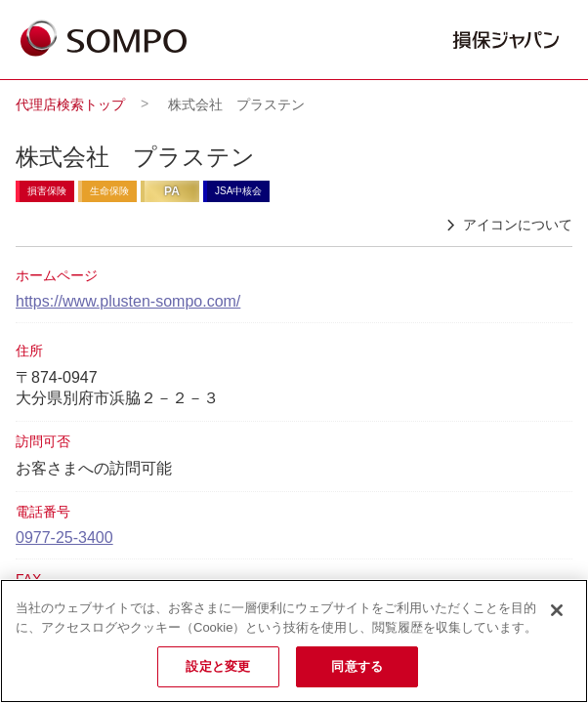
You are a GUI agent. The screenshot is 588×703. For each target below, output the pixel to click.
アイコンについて (506, 226)
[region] (294, 641)
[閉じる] (557, 610)
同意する (357, 666)
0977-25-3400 (64, 538)
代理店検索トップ (70, 104)
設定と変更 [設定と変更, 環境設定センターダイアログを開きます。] (218, 666)
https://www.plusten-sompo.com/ (128, 301)
